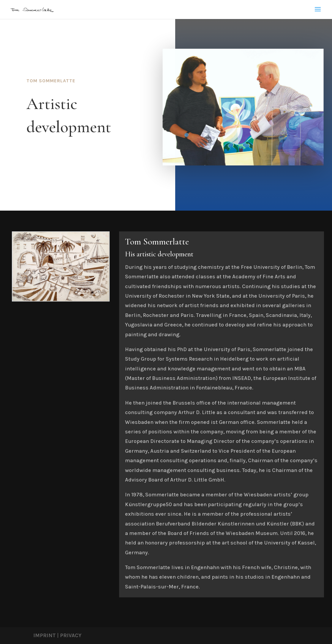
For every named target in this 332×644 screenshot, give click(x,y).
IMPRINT (45, 635)
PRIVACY (71, 635)
